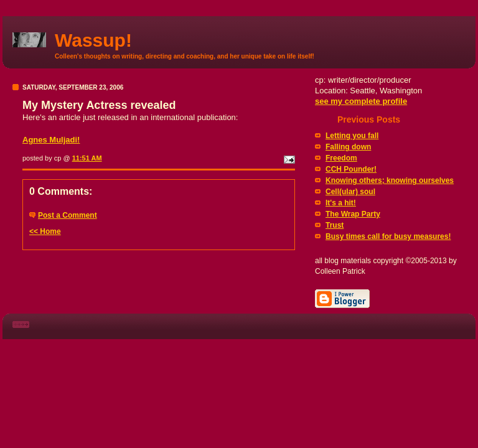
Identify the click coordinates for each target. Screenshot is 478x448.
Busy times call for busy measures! (388, 236)
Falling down (348, 147)
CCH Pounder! (351, 169)
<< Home (45, 231)
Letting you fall (352, 136)
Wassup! (93, 40)
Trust (335, 225)
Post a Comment (68, 215)
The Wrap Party (353, 214)
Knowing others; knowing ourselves (390, 180)
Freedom (341, 158)
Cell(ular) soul (350, 192)
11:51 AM (87, 158)
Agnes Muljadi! (51, 140)
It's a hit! (341, 203)
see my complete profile (361, 101)
